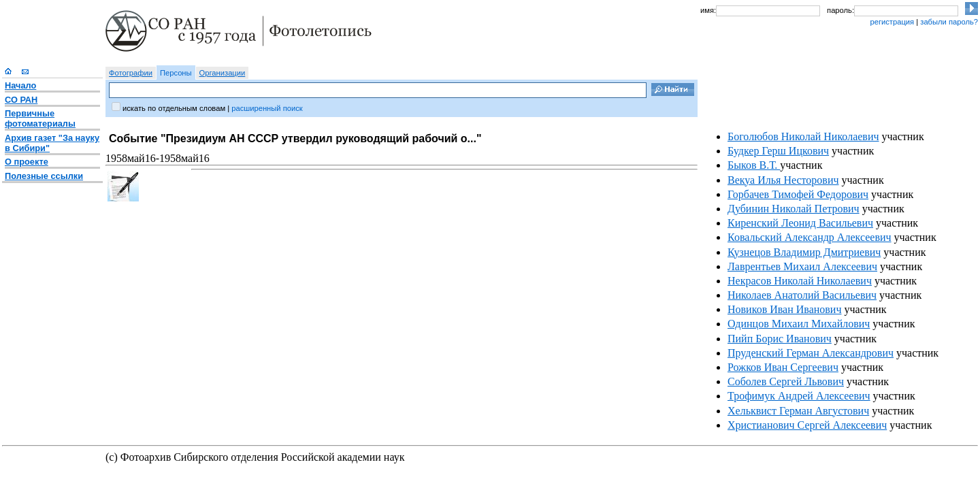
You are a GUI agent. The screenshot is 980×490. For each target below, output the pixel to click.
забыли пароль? (949, 22)
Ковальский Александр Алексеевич (810, 237)
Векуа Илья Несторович (783, 180)
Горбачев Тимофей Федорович (798, 194)
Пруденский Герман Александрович (811, 353)
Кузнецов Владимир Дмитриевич (804, 252)
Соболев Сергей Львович (786, 381)
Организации (223, 73)
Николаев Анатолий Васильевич (802, 295)
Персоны (176, 73)
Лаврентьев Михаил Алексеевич (802, 266)
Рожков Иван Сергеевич (783, 367)
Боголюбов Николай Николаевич (803, 136)
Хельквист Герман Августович (798, 411)
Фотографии (131, 73)
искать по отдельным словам (174, 108)
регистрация (892, 22)
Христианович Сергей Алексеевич (807, 425)
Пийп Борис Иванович (780, 339)
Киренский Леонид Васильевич (800, 223)
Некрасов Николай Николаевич (800, 281)
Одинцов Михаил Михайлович (799, 324)
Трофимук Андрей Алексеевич (799, 396)
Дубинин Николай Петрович (794, 209)
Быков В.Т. (754, 165)
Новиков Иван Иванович (784, 309)
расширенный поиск (267, 108)
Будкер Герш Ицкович (778, 151)
